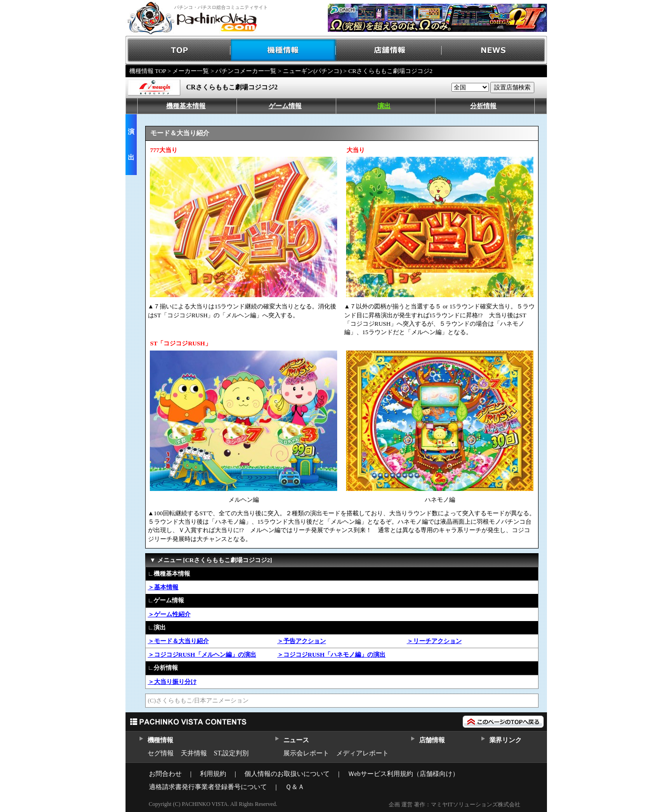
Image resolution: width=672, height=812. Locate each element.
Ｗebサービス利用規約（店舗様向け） (403, 774)
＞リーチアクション (434, 641)
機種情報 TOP (148, 71)
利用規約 (213, 774)
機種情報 (284, 50)
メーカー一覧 (191, 71)
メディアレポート (362, 753)
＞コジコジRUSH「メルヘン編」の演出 (202, 655)
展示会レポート (306, 753)
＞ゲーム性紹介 (169, 614)
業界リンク (506, 740)
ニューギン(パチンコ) (312, 71)
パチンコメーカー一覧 (246, 71)
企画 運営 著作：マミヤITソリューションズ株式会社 (454, 805)
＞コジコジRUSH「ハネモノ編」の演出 (331, 655)
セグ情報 (161, 753)
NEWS (494, 50)
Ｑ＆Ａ (295, 787)
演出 (384, 106)
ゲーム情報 (285, 106)
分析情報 (483, 106)
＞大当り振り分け (172, 682)
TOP (178, 50)
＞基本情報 (163, 587)
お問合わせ (165, 774)
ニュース (296, 740)
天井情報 (194, 753)
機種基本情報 (186, 106)
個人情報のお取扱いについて (287, 774)
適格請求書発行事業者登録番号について (208, 787)
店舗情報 (389, 50)
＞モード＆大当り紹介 (178, 641)
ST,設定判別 (232, 753)
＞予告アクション (302, 641)
